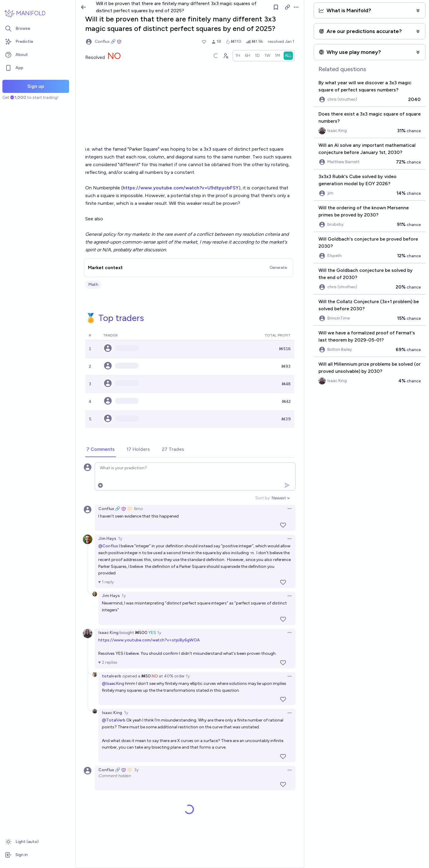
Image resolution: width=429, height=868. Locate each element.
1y (120, 539)
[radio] (238, 56)
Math (93, 285)
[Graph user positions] (226, 56)
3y (136, 770)
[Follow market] (276, 7)
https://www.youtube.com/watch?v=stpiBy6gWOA (149, 640)
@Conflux (108, 546)
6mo (139, 509)
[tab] (101, 450)
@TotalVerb (114, 720)
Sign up (36, 86)
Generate (278, 268)
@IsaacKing (113, 684)
